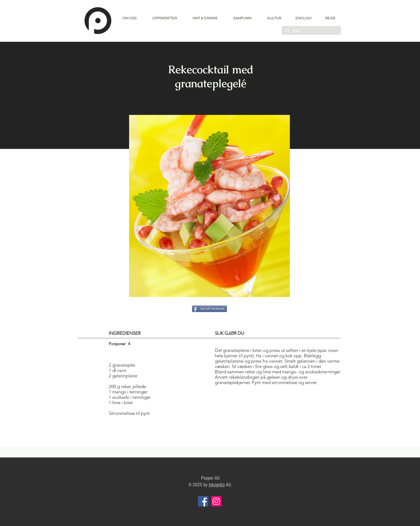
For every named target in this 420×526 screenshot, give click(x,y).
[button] (165, 18)
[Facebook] (203, 501)
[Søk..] (311, 31)
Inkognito (217, 485)
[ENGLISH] (303, 18)
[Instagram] (216, 501)
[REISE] (329, 18)
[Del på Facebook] (209, 309)
